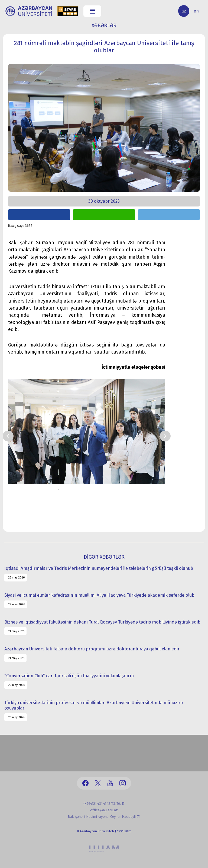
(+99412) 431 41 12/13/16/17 (104, 804)
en (196, 11)
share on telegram (169, 215)
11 (99, 490)
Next (165, 436)
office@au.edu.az (104, 810)
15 (115, 490)
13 (107, 490)
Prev (8, 436)
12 (103, 490)
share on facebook (39, 215)
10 (95, 490)
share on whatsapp (104, 215)
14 (111, 490)
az (184, 11)
